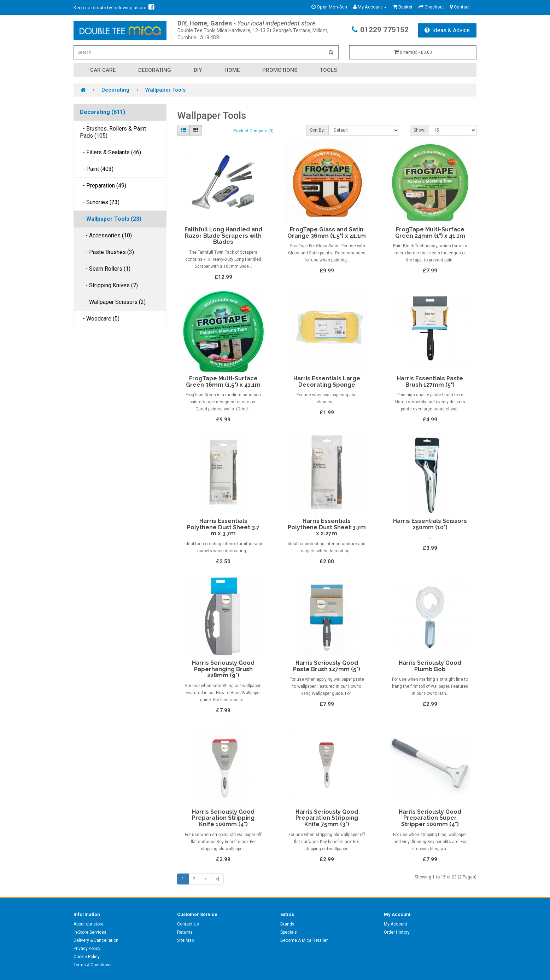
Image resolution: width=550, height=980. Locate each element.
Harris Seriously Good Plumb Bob (430, 666)
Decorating (155, 70)
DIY (198, 70)
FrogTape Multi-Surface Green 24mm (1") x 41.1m (430, 233)
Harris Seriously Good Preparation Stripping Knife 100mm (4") (223, 818)
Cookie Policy (87, 957)
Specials (289, 932)
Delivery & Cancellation (96, 940)
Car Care (103, 70)
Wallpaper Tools (165, 90)
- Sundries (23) (100, 202)
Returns (185, 932)
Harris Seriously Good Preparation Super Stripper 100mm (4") (430, 818)
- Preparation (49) (103, 186)
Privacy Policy (87, 949)
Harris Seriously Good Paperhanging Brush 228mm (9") (223, 669)
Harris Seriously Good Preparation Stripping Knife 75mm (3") (327, 818)
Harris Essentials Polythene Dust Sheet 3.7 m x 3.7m (223, 527)
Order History (397, 932)
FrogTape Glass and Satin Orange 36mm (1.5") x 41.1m (327, 233)
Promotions (280, 70)
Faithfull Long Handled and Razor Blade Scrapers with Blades (223, 236)
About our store (89, 924)
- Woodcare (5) (100, 319)
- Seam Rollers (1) (105, 269)
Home (232, 70)
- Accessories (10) (106, 235)
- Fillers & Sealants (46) (110, 152)
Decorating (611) (103, 112)
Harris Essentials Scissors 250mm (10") (430, 524)
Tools (328, 70)
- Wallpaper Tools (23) (111, 219)
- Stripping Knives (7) (109, 285)
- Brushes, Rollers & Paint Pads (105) (113, 132)
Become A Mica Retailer (304, 940)
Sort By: (317, 130)
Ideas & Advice (447, 30)
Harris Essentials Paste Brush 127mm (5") (430, 382)
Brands (287, 924)
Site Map (185, 940)
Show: (419, 130)
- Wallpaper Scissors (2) (113, 302)
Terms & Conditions (93, 965)
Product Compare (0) (253, 131)
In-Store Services (90, 932)
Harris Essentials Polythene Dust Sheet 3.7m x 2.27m (327, 527)
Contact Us (188, 924)
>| (217, 879)
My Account (396, 924)
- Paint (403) (97, 169)
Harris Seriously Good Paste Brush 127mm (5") (327, 666)
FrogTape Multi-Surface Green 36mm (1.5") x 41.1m (223, 382)
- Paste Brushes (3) (107, 252)
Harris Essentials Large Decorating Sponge (327, 382)
